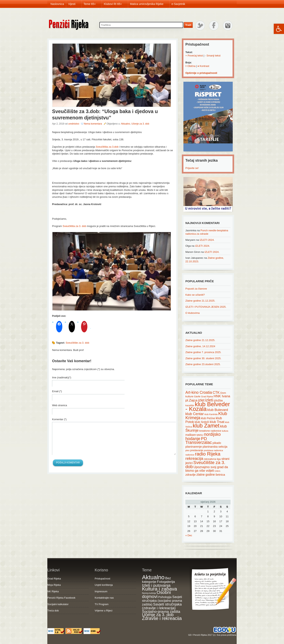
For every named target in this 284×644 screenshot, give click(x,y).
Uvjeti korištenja (104, 585)
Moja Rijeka (54, 585)
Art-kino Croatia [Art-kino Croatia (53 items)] (199, 392)
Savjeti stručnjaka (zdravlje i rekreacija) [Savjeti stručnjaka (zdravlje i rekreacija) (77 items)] (162, 606)
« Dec (189, 535)
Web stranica (60, 405)
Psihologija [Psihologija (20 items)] (165, 597)
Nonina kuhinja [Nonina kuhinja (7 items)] (149, 593)
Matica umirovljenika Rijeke (149, 5)
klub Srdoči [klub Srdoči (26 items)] (202, 422)
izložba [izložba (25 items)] (218, 400)
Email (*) (57, 391)
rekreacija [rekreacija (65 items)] (194, 458)
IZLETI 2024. (207, 240)
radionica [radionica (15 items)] (218, 450)
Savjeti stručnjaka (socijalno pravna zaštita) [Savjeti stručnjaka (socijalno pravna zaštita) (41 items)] (162, 600)
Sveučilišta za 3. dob (74, 226)
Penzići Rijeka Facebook (61, 598)
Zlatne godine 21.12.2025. (200, 301)
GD (190, 635)
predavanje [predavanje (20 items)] (197, 450)
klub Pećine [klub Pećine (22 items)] (208, 418)
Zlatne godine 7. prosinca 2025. (203, 352)
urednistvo (74, 124)
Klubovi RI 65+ (115, 5)
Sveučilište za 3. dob (77, 343)
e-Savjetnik (178, 4)
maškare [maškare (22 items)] (191, 435)
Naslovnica (57, 4)
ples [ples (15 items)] (187, 450)
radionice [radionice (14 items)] (190, 455)
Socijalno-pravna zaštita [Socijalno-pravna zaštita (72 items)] (161, 612)
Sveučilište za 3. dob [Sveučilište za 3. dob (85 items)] (205, 465)
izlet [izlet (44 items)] (201, 400)
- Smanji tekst (213, 56)
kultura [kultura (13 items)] (225, 431)
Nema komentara (93, 124)
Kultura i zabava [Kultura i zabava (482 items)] (159, 589)
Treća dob (53, 611)
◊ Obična (190, 66)
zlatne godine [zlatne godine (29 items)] (206, 475)
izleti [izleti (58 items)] (209, 400)
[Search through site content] (141, 25)
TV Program (102, 604)
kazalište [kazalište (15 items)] (190, 405)
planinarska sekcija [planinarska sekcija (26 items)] (215, 447)
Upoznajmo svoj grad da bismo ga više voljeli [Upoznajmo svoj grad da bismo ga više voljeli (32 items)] (207, 469)
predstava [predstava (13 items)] (209, 450)
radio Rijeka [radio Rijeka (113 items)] (208, 454)
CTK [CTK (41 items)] (216, 393)
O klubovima (192, 313)
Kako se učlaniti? (195, 295)
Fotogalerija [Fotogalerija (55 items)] (166, 582)
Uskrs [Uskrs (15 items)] (217, 471)
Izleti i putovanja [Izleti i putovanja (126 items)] (156, 585)
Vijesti (74, 5)
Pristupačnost (102, 579)
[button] (279, 29)
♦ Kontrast (203, 66)
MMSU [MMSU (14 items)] (200, 435)
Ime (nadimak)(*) (62, 377)
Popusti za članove (196, 289)
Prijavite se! (192, 168)
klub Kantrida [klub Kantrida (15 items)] (211, 414)
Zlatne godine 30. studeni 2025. (203, 358)
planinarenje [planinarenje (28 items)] (194, 447)
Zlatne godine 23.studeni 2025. (203, 364)
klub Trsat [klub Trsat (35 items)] (217, 422)
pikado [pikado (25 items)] (217, 443)
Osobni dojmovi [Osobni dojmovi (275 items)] (156, 594)
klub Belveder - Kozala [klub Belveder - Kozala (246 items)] (208, 407)
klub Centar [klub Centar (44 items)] (195, 414)
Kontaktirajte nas (104, 598)
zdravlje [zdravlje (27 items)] (191, 475)
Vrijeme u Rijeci (104, 611)
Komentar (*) (59, 419)
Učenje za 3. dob (140, 124)
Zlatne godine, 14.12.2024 (200, 346)
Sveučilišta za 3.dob (107, 147)
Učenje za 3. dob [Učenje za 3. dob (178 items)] (158, 615)
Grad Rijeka (54, 579)
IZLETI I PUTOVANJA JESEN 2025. (206, 307)
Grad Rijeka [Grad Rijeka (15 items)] (207, 397)
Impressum (101, 591)
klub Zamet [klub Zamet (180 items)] (206, 426)
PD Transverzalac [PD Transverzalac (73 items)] (199, 441)
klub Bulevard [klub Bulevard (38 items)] (218, 410)
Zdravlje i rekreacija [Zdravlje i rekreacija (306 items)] (162, 618)
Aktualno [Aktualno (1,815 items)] (153, 577)
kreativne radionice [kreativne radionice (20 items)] (210, 431)
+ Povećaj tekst (194, 56)
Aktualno (126, 124)
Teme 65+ (92, 5)
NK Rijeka (53, 591)
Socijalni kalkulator (58, 604)
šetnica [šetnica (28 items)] (220, 475)
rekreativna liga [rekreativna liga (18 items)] (212, 459)
